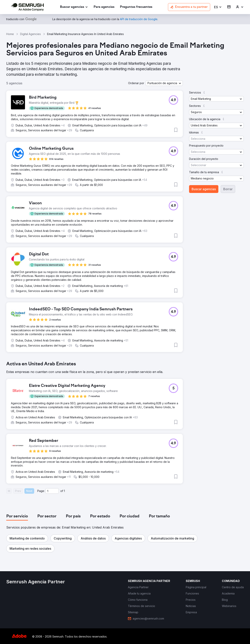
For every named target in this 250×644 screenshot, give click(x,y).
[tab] (17, 516)
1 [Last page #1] (64, 491)
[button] (218, 7)
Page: (41, 491)
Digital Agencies (30, 34)
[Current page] (52, 491)
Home (10, 34)
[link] (104, 7)
